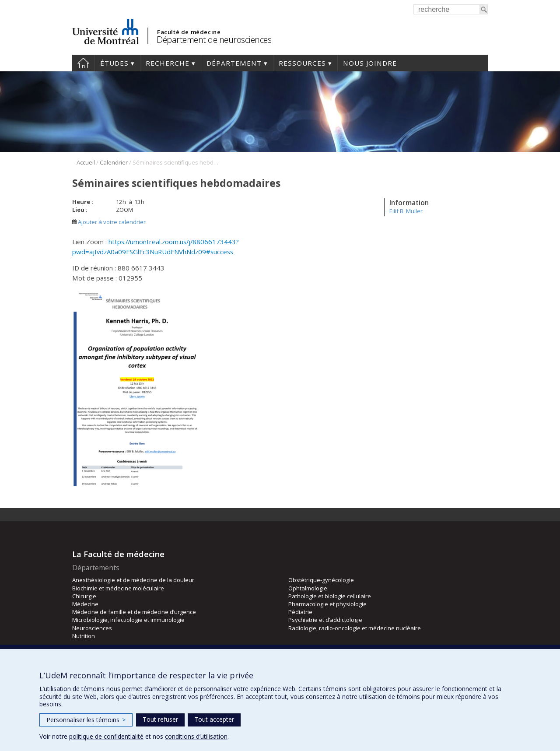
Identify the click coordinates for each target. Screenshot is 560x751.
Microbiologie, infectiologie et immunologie (128, 620)
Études (114, 63)
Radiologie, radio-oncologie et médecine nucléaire (355, 628)
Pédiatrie (300, 612)
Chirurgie (84, 596)
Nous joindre (370, 63)
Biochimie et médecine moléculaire (118, 588)
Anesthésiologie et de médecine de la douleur (133, 580)
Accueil (83, 63)
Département (234, 63)
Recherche (168, 63)
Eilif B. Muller (406, 211)
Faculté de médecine (189, 32)
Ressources (302, 63)
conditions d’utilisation (196, 736)
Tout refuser (160, 719)
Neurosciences (92, 628)
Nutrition (84, 636)
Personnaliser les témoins (86, 720)
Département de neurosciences (214, 40)
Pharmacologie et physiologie (327, 604)
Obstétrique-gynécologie (321, 580)
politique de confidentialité (106, 736)
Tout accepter (214, 719)
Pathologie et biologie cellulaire (330, 596)
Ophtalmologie (308, 588)
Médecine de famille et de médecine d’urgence (134, 612)
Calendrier (114, 162)
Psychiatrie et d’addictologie (325, 620)
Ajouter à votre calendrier (109, 222)
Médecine (85, 604)
